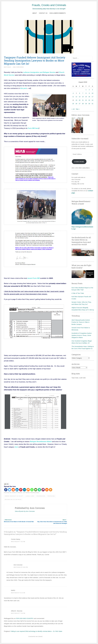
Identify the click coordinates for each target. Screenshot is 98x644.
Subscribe (79, 162)
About (35, 13)
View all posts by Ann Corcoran (25, 511)
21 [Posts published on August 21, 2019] (83, 100)
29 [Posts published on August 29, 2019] (86, 104)
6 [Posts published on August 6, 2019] (80, 93)
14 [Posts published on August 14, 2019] (83, 97)
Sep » (78, 109)
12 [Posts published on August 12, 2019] (76, 97)
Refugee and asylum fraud (13, 499)
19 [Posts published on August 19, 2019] (76, 100)
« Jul (73, 109)
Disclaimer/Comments (58, 13)
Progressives (41, 496)
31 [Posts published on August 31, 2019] (92, 104)
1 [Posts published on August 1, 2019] (86, 90)
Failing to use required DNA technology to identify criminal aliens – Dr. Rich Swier (36, 631)
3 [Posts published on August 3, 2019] (92, 90)
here (16, 447)
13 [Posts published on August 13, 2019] (80, 97)
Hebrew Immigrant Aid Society (14, 496)
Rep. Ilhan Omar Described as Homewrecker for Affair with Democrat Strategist (51, 521)
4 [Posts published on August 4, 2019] (73, 93)
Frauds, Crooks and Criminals (49, 5)
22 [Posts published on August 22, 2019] (86, 100)
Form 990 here (33, 128)
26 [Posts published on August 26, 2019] (76, 104)
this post (24, 88)
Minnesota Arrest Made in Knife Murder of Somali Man (20, 520)
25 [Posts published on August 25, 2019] (73, 104)
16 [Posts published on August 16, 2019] (89, 97)
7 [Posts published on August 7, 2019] (83, 93)
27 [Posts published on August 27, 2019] (80, 104)
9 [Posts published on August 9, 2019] (89, 93)
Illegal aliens (30, 496)
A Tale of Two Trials (78, 293)
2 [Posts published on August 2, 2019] (89, 90)
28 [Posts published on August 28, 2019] (83, 104)
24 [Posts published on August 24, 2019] (92, 100)
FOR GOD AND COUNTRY (25, 618)
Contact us (43, 13)
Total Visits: (75, 378)
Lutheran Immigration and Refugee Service (39, 72)
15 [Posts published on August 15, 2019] (86, 97)
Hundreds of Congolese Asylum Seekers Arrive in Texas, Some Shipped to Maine (82, 335)
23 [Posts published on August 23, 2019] (89, 100)
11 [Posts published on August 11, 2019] (73, 97)
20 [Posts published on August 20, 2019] (80, 100)
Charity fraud (17, 493)
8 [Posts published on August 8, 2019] (86, 93)
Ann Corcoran (18, 67)
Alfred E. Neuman (17, 611)
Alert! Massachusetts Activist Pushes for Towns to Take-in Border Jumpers (81, 322)
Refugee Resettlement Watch (41, 441)
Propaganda (51, 496)
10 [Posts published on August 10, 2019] (92, 93)
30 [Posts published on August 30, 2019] (89, 104)
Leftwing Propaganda (31, 493)
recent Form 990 (34, 278)
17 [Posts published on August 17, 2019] (92, 97)
